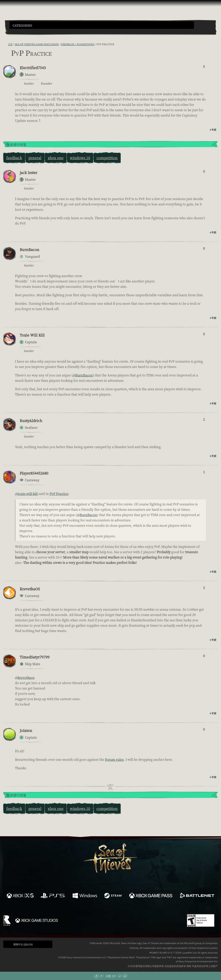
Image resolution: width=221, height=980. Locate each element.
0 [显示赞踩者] (204, 172)
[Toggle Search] (18, 31)
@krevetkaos (25, 678)
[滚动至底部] (125, 976)
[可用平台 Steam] (113, 896)
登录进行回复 (16, 145)
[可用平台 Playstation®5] (53, 896)
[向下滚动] (120, 976)
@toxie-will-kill (26, 494)
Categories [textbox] (22, 25)
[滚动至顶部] (96, 976)
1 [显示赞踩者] (204, 472)
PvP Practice (59, 494)
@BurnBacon (83, 375)
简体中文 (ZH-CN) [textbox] (23, 944)
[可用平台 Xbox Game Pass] (151, 896)
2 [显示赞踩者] (204, 420)
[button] (102, 25)
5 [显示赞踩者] (204, 67)
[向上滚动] (101, 976)
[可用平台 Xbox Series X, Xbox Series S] (20, 896)
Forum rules (114, 759)
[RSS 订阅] (6, 44)
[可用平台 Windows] (85, 896)
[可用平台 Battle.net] (197, 896)
